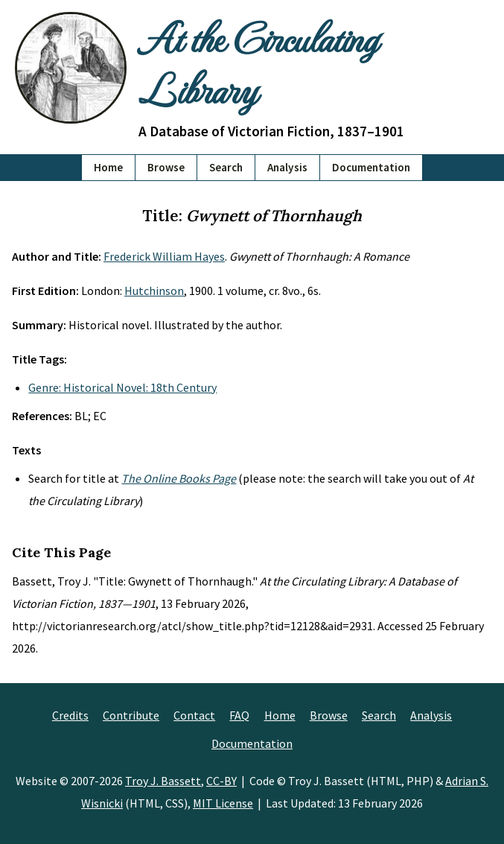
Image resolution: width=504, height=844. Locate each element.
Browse (166, 167)
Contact (194, 715)
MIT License (223, 803)
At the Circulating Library (258, 63)
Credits (70, 715)
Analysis (287, 167)
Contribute (131, 715)
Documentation (371, 167)
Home (108, 167)
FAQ (239, 715)
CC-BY (221, 781)
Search (226, 167)
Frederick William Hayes (164, 256)
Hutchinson (154, 291)
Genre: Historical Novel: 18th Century (122, 387)
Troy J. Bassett (163, 781)
